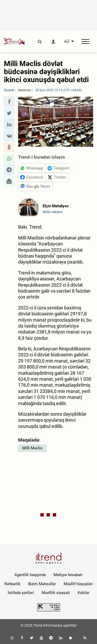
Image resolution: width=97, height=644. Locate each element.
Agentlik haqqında (30, 575)
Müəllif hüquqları (78, 584)
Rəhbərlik (12, 584)
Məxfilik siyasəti (56, 593)
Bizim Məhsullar (42, 584)
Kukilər (84, 593)
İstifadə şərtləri (21, 593)
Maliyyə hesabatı (68, 575)
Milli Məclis (32, 448)
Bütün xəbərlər (53, 212)
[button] (9, 102)
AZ (67, 41)
